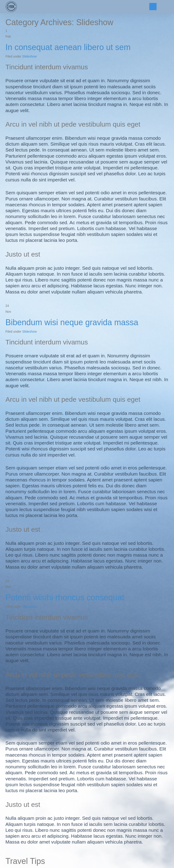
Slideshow (29, 56)
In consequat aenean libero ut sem (68, 47)
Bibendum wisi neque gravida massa (72, 322)
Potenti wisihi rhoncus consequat (65, 598)
